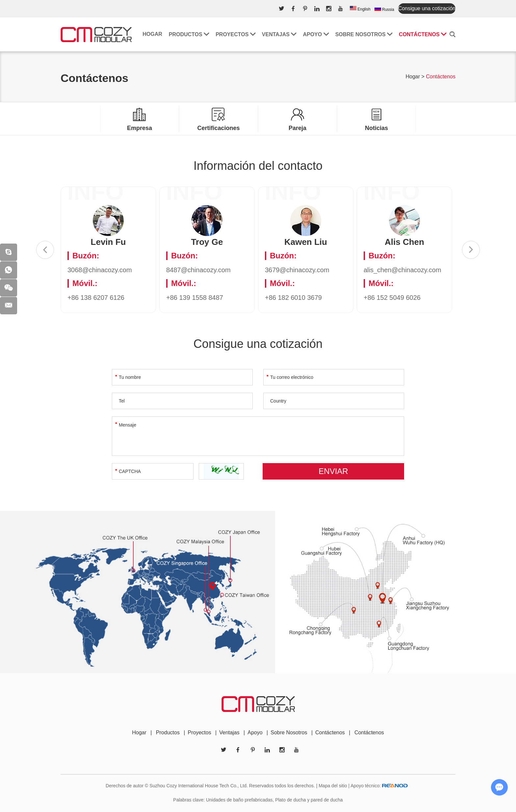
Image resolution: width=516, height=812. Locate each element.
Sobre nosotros (364, 34)
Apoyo (316, 34)
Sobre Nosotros (289, 733)
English (360, 9)
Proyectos (235, 34)
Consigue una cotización (427, 8)
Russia (384, 9)
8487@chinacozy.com (198, 270)
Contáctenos (423, 34)
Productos (189, 34)
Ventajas (279, 34)
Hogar (152, 34)
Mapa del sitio (333, 786)
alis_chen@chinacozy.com (402, 270)
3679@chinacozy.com (297, 270)
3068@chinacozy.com (100, 270)
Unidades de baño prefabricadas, (240, 800)
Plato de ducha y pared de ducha (309, 800)
